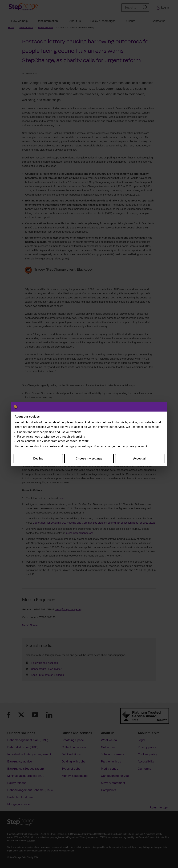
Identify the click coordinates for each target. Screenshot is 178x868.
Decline (38, 459)
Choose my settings (89, 459)
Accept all (140, 459)
